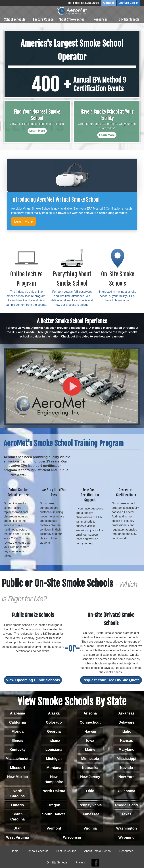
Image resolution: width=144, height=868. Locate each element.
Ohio (90, 791)
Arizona (90, 713)
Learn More (24, 221)
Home (15, 851)
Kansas (127, 740)
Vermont (54, 828)
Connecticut (90, 722)
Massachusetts (18, 758)
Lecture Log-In (129, 3)
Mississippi (126, 758)
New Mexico (17, 776)
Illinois (17, 740)
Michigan (54, 758)
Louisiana (54, 749)
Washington (126, 828)
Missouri (18, 767)
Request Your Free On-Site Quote (111, 680)
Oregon (54, 805)
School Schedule (15, 19)
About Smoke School (72, 19)
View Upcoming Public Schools (33, 680)
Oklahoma (127, 791)
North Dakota (54, 791)
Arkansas (126, 713)
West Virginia (18, 837)
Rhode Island (126, 805)
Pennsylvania (90, 805)
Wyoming (126, 837)
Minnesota (90, 758)
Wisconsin (72, 837)
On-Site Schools (129, 19)
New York (127, 776)
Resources (101, 19)
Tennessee (90, 814)
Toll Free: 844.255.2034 (83, 3)
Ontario (17, 805)
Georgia (54, 731)
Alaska (54, 713)
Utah (17, 828)
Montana (54, 767)
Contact (109, 3)
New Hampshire (54, 779)
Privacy (80, 862)
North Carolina (18, 793)
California (18, 722)
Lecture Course (43, 19)
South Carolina (18, 816)
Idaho (127, 731)
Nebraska (90, 767)
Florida (17, 731)
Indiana (54, 740)
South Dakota (54, 814)
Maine (90, 749)
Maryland (126, 749)
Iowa (90, 740)
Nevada (127, 767)
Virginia (90, 828)
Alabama (17, 713)
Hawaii (90, 731)
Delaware (126, 722)
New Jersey (90, 776)
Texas (127, 814)
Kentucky (18, 749)
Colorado (54, 722)
